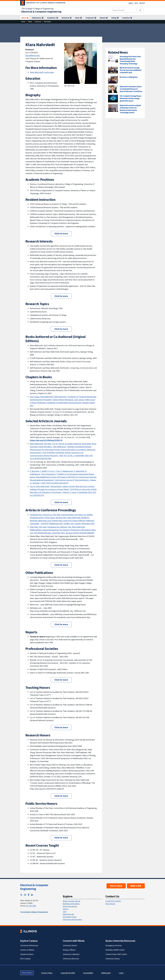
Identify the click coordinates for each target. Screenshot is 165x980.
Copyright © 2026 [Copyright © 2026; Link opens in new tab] (68, 973)
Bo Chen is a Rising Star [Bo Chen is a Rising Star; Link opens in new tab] (129, 77)
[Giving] (115, 18)
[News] (78, 18)
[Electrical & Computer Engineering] (41, 12)
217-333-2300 (31, 906)
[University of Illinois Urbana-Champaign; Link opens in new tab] (43, 3)
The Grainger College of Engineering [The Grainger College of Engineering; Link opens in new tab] (37, 9)
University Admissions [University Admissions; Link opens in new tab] (29, 945)
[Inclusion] (127, 18)
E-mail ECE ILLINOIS (113, 901)
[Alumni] (104, 18)
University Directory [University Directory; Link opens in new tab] (71, 959)
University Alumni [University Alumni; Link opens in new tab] (70, 945)
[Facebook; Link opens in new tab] (29, 895)
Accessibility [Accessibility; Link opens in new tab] (88, 973)
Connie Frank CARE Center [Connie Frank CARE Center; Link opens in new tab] (116, 954)
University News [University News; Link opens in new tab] (27, 954)
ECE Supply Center (70, 917)
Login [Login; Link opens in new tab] (121, 973)
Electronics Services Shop (72, 919)
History (66, 909)
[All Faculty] (47, 22)
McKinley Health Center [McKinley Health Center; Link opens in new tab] (115, 950)
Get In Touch (116, 886)
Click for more (61, 234)
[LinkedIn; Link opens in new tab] (32, 895)
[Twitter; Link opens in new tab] (21, 895)
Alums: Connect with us (72, 901)
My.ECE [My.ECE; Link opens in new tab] (142, 3)
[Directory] (38, 22)
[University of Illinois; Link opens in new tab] (28, 931)
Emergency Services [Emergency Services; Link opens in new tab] (114, 945)
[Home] (23, 22)
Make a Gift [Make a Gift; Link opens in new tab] (136, 886)
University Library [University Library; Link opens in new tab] (113, 959)
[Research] (66, 18)
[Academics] (53, 18)
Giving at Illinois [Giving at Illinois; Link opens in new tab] (69, 950)
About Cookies (27, 973)
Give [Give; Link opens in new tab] (136, 3)
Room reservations (70, 906)
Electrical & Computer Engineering (34, 887)
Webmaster (106, 973)
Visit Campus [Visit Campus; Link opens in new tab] (25, 959)
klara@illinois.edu (33, 55)
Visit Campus (110, 904)
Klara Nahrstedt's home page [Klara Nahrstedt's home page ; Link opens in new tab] (42, 72)
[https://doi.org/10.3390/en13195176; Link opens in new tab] (46, 440)
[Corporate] (91, 18)
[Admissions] (38, 18)
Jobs (65, 912)
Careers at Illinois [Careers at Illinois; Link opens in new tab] (27, 950)
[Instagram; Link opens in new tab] (25, 895)
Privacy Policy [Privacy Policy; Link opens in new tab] (47, 973)
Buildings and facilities (71, 904)
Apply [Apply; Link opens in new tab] (131, 3)
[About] (25, 18)
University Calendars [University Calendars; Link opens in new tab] (71, 954)
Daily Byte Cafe (68, 914)
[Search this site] (124, 10)
